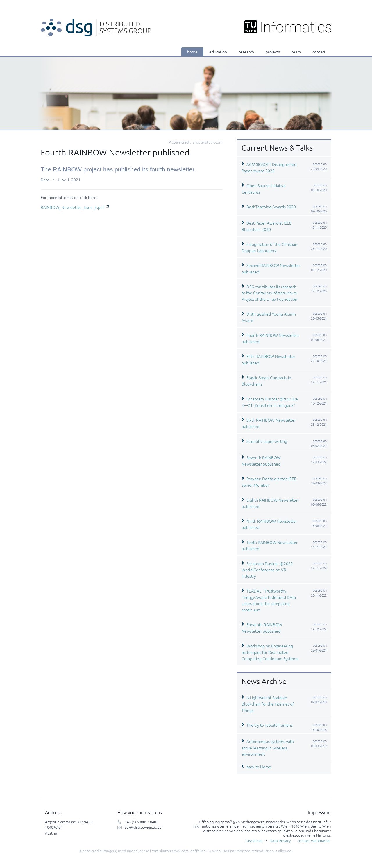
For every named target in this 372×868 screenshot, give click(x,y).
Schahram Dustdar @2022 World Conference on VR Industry (267, 570)
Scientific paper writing (267, 441)
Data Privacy (280, 841)
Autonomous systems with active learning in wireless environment (268, 748)
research (246, 52)
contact (319, 52)
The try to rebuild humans (270, 725)
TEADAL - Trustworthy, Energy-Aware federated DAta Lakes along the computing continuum (269, 600)
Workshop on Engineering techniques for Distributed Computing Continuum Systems (270, 652)
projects (273, 52)
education (218, 52)
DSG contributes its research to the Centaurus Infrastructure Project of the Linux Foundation (269, 293)
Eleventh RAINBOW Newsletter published (262, 628)
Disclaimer (254, 841)
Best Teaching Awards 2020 (271, 207)
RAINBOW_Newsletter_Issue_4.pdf (72, 207)
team (296, 52)
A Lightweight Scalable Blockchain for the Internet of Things (268, 704)
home (192, 52)
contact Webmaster (314, 841)
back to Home (259, 767)
